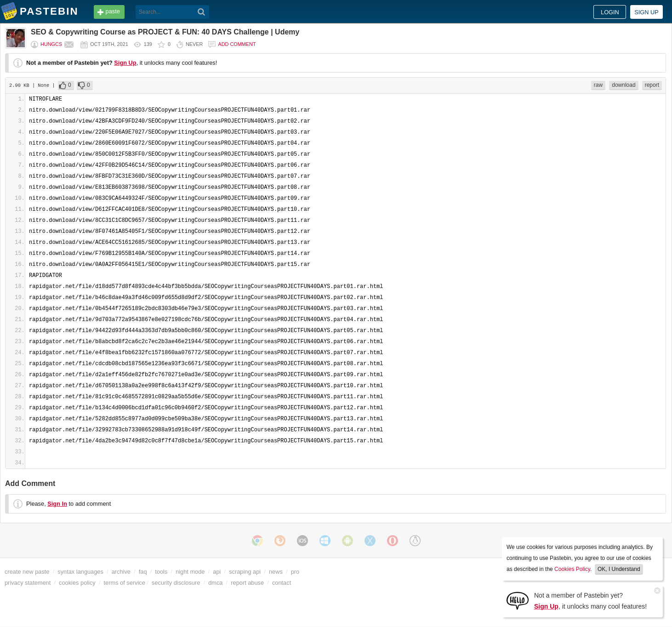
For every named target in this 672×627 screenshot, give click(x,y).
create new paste (27, 572)
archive (121, 572)
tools (161, 572)
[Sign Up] (518, 600)
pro (295, 572)
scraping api (245, 572)
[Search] (202, 12)
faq (143, 572)
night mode (190, 572)
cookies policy (77, 583)
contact (282, 583)
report (652, 85)
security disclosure (176, 583)
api (217, 572)
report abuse (247, 583)
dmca (215, 583)
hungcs (51, 44)
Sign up (646, 12)
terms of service (125, 583)
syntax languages (80, 572)
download (624, 85)
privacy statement (28, 583)
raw (598, 85)
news (276, 572)
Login (610, 12)
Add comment (237, 44)
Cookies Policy (572, 569)
